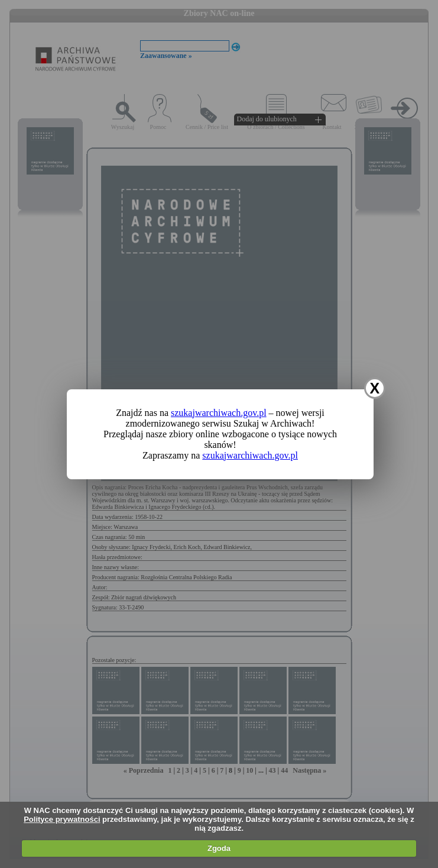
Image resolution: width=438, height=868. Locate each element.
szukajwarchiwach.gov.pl (219, 413)
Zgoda (219, 848)
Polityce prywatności (62, 819)
